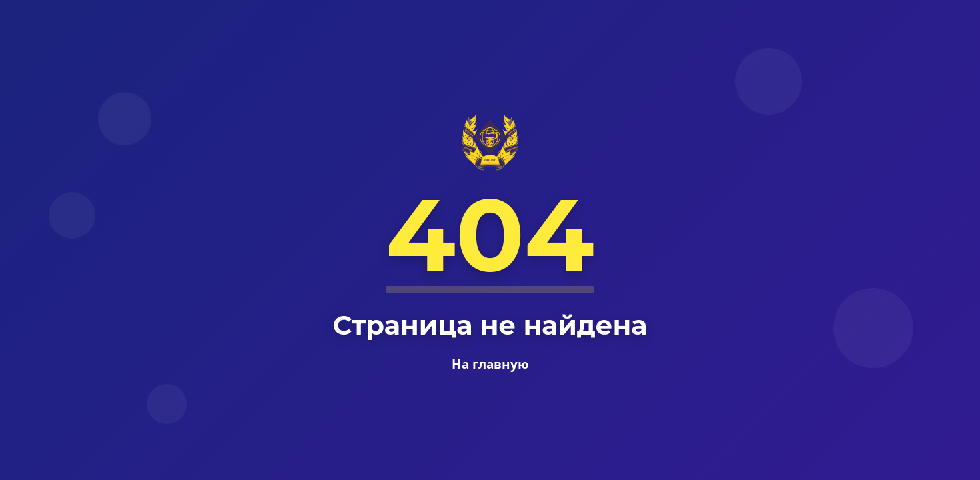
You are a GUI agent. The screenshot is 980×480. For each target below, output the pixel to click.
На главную (490, 364)
